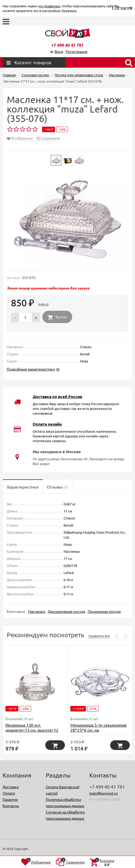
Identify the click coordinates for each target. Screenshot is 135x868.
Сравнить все (99, 636)
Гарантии (10, 799)
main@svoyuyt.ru (103, 793)
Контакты (11, 806)
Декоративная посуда (66, 611)
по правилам (49, 6)
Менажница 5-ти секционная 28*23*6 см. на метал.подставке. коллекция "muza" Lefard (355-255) (99, 732)
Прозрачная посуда (104, 611)
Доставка (11, 787)
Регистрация (77, 51)
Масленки (37, 611)
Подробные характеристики (31, 369)
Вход (59, 51)
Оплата (9, 793)
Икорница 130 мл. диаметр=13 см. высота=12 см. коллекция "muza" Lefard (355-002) (34, 732)
